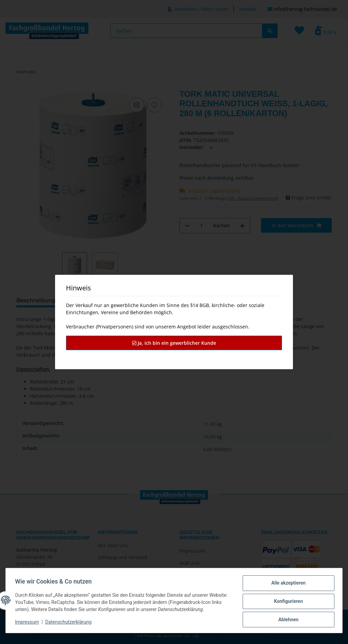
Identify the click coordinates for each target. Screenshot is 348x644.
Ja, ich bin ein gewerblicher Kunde (174, 343)
